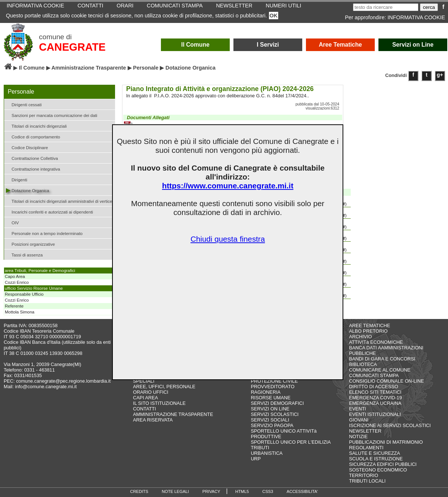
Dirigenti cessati (24, 104)
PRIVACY (211, 491)
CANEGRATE (72, 47)
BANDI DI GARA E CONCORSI (382, 359)
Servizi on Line (413, 45)
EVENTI (357, 409)
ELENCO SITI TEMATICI (375, 392)
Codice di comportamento (33, 136)
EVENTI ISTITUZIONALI (375, 414)
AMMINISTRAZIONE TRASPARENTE (173, 414)
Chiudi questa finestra (228, 239)
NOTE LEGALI (175, 491)
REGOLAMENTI (366, 448)
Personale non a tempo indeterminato (44, 233)
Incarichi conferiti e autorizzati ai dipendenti (49, 211)
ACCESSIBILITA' (302, 491)
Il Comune (196, 45)
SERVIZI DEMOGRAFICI (277, 403)
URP (256, 459)
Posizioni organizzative (30, 244)
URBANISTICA (267, 453)
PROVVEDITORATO (273, 387)
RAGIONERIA (266, 392)
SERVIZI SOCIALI (270, 420)
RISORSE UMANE (271, 398)
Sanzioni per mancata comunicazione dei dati (52, 115)
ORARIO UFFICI (151, 392)
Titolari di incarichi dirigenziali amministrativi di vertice (59, 201)
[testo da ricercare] (386, 7)
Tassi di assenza (24, 254)
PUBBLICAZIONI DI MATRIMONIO (386, 442)
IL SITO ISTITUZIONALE (159, 403)
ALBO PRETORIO (368, 331)
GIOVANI (358, 420)
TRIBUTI (260, 448)
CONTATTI (145, 409)
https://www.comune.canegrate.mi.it (228, 186)
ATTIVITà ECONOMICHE (376, 342)
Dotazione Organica (28, 190)
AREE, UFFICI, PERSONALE (164, 387)
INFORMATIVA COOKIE (416, 17)
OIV (12, 222)
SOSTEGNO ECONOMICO (378, 470)
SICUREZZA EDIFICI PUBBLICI (383, 464)
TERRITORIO (363, 475)
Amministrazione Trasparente (89, 68)
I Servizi (268, 45)
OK (274, 16)
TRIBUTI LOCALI (367, 481)
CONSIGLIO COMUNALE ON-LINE (386, 381)
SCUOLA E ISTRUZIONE (376, 459)
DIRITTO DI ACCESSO (373, 387)
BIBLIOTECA (363, 364)
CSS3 (268, 491)
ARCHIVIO (360, 337)
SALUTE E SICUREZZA (374, 453)
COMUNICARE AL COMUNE (380, 370)
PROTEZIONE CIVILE (274, 381)
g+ (440, 75)
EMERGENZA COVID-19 (375, 398)
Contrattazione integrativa (33, 169)
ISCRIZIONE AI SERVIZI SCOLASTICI (390, 425)
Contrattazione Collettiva (32, 158)
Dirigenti (16, 179)
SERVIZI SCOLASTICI (275, 414)
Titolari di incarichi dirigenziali (36, 126)
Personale (146, 68)
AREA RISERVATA (153, 420)
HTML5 (242, 491)
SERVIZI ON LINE (270, 409)
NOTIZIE (358, 436)
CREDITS (139, 491)
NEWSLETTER (365, 431)
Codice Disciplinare (27, 147)
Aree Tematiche (341, 45)
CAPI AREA (146, 398)
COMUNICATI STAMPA (374, 375)
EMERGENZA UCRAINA (375, 403)
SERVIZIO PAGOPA (272, 425)
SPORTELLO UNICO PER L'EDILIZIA (291, 442)
